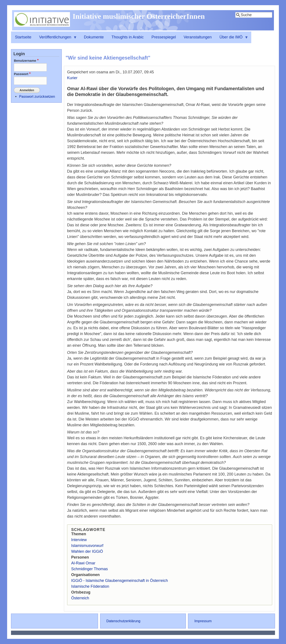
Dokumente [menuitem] (94, 37)
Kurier (72, 78)
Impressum (203, 621)
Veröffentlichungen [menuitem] (56, 39)
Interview (79, 540)
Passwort (21, 74)
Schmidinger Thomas (90, 569)
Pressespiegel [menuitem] (164, 37)
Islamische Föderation (90, 586)
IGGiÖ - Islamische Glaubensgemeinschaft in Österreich (120, 581)
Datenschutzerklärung (123, 621)
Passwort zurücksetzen (37, 96)
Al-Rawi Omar (83, 563)
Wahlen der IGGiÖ (87, 551)
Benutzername (25, 61)
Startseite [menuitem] (23, 37)
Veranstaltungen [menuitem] (198, 37)
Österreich (80, 598)
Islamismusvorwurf (87, 546)
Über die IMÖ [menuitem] (232, 39)
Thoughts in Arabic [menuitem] (128, 37)
